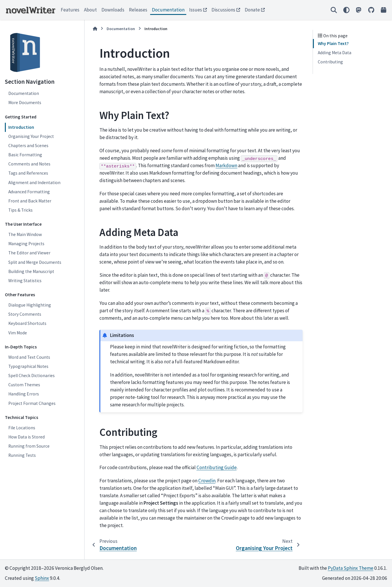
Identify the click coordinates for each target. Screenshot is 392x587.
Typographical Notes (28, 366)
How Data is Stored (27, 437)
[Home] (95, 29)
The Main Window (25, 234)
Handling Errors (24, 394)
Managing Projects (26, 244)
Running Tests (22, 455)
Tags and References (28, 173)
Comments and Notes (29, 164)
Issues (196, 10)
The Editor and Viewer (29, 253)
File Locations (22, 428)
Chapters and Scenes (28, 146)
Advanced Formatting (29, 192)
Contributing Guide (217, 467)
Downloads (113, 10)
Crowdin (207, 481)
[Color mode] (346, 10)
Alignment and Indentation (34, 183)
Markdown (226, 165)
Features (70, 10)
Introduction (21, 127)
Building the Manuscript (31, 271)
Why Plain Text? (333, 43)
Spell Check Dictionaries (32, 376)
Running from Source (29, 446)
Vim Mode (18, 333)
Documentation (168, 10)
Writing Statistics (25, 281)
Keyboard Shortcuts (27, 323)
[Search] (334, 10)
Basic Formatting (25, 155)
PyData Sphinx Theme (351, 568)
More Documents (25, 103)
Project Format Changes (32, 403)
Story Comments (25, 314)
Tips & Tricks (20, 210)
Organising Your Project (31, 136)
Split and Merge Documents (35, 262)
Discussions (223, 10)
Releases (138, 10)
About (90, 10)
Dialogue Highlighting (30, 305)
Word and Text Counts (29, 357)
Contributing (330, 62)
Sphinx (42, 578)
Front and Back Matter (30, 201)
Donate (252, 10)
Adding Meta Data (335, 53)
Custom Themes (24, 385)
